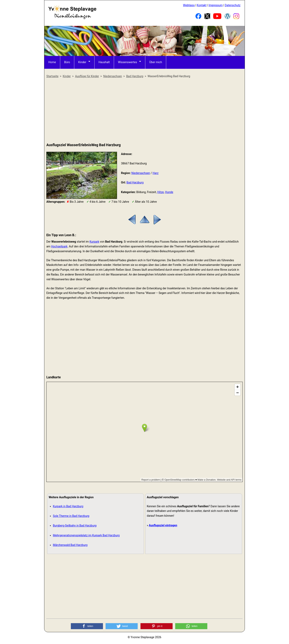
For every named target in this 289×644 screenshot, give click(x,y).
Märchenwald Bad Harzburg (70, 545)
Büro (67, 62)
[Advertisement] (144, 111)
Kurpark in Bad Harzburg (68, 506)
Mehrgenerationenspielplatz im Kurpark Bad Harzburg (86, 535)
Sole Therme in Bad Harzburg (71, 516)
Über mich (156, 62)
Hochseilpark (59, 246)
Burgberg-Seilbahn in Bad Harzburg (75, 526)
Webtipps (189, 5)
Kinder (82, 62)
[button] (87, 626)
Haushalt (104, 62)
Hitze (161, 192)
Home (52, 62)
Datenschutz (233, 5)
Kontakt (202, 5)
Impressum (216, 5)
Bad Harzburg (135, 182)
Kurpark (94, 242)
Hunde (169, 192)
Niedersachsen (141, 173)
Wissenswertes (128, 62)
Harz (155, 173)
